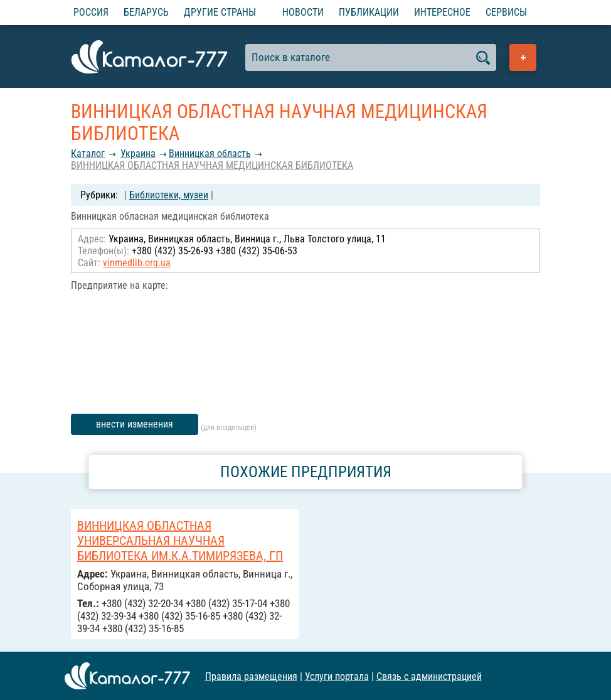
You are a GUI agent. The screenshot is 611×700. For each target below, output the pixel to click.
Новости (303, 12)
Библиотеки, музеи (169, 195)
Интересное (442, 12)
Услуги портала (337, 676)
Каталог (88, 153)
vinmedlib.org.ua (137, 263)
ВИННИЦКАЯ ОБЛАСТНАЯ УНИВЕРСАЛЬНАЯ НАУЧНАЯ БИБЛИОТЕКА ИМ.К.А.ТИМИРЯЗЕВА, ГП (180, 541)
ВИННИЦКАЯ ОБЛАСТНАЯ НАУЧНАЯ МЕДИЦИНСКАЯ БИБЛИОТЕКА (212, 165)
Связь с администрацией (429, 676)
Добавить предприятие (523, 57)
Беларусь (146, 12)
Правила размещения (251, 676)
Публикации (369, 12)
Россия (91, 12)
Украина (138, 153)
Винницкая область (210, 153)
